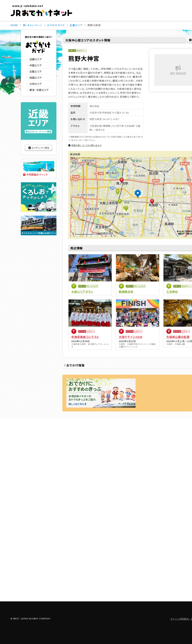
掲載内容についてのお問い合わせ (86, 145)
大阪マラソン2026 (131, 337)
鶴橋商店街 (126, 292)
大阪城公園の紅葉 (178, 337)
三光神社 (172, 292)
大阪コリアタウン (82, 292)
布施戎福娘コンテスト (85, 337)
